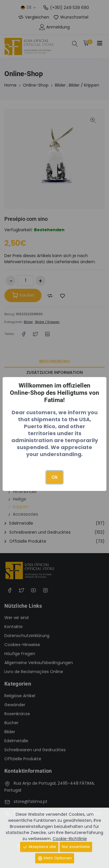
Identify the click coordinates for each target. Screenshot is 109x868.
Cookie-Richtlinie (70, 839)
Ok (55, 477)
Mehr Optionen (55, 858)
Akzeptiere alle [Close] (39, 847)
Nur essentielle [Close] (76, 847)
